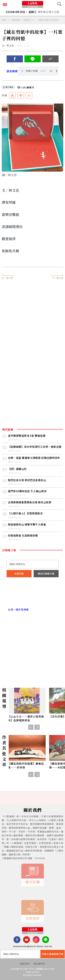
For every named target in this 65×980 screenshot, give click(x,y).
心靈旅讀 (15, 20)
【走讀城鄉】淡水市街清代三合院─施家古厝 (35, 447)
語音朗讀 (12, 71)
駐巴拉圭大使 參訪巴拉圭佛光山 (27, 480)
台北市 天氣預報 (33, 595)
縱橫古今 (28, 20)
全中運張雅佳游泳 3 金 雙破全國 (27, 436)
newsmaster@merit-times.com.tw (33, 946)
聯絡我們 (25, 964)
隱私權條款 (39, 964)
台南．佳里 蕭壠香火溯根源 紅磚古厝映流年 (34, 458)
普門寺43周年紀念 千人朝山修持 (27, 491)
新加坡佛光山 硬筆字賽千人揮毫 (27, 524)
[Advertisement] (32, 318)
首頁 (4, 20)
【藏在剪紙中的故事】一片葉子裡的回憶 (50, 20)
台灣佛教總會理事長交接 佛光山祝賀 (30, 502)
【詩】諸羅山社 (17, 469)
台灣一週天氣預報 (18, 609)
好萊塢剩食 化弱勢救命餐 (23, 535)
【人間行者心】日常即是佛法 (25, 513)
